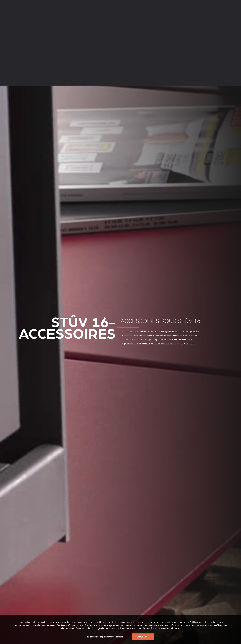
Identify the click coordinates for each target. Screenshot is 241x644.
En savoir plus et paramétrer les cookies (105, 637)
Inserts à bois (101, 13)
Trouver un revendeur (195, 13)
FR (195, 3)
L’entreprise (35, 3)
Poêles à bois (37, 13)
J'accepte (143, 637)
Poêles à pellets (69, 13)
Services (53, 3)
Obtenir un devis (224, 13)
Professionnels (73, 3)
